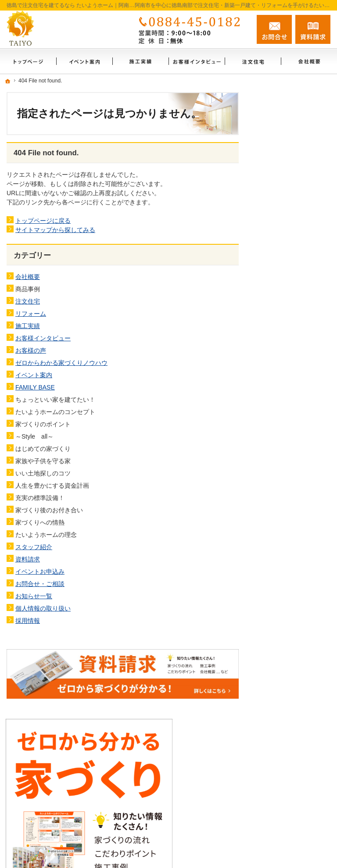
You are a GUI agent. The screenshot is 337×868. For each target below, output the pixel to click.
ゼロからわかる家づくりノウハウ (61, 363)
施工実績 (28, 326)
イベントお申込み (40, 572)
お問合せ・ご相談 (40, 584)
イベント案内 (34, 375)
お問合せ (274, 29)
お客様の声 (31, 350)
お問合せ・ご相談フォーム (278, 771)
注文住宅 (28, 301)
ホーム (275, 325)
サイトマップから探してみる (55, 230)
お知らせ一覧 (34, 596)
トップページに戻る (43, 221)
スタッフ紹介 (34, 547)
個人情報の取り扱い (43, 608)
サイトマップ (284, 615)
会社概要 (28, 277)
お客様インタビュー (43, 338)
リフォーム (31, 314)
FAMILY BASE (35, 387)
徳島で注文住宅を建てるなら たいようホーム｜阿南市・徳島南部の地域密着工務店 (185, 851)
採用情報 (28, 621)
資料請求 (28, 559)
